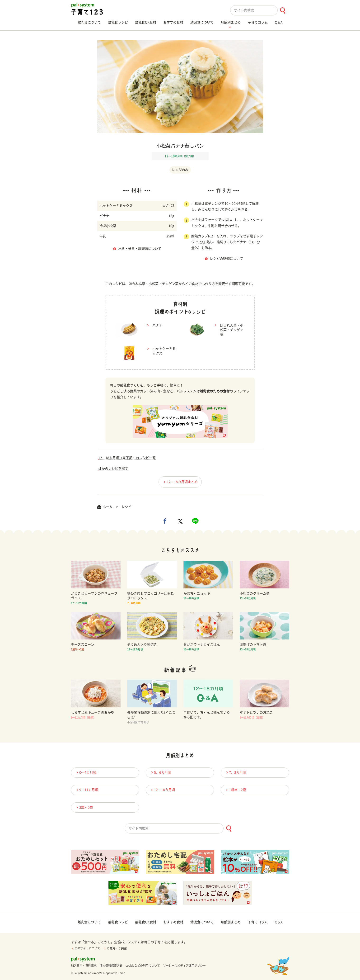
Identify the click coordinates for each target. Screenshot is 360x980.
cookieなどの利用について (143, 966)
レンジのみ (180, 170)
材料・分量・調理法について (140, 249)
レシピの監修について (226, 259)
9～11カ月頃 (87, 790)
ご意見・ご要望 (115, 948)
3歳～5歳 (84, 807)
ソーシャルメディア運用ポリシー (184, 966)
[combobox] (260, 10)
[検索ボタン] (283, 11)
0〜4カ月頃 (86, 772)
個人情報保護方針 (111, 966)
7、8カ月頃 (235, 772)
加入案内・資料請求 (84, 966)
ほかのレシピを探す (113, 469)
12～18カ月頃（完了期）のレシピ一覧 (127, 458)
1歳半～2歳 (235, 790)
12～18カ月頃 (162, 790)
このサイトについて (86, 948)
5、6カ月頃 (160, 772)
